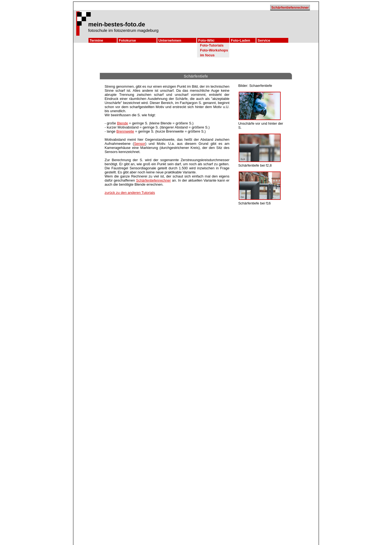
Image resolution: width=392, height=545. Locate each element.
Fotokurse (127, 40)
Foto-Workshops (214, 50)
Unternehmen (170, 40)
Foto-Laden (241, 40)
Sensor (140, 144)
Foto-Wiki (206, 40)
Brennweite (125, 131)
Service (264, 40)
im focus (207, 55)
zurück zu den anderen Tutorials (130, 193)
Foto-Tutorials (212, 45)
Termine (96, 40)
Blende (122, 123)
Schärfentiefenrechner (290, 7)
